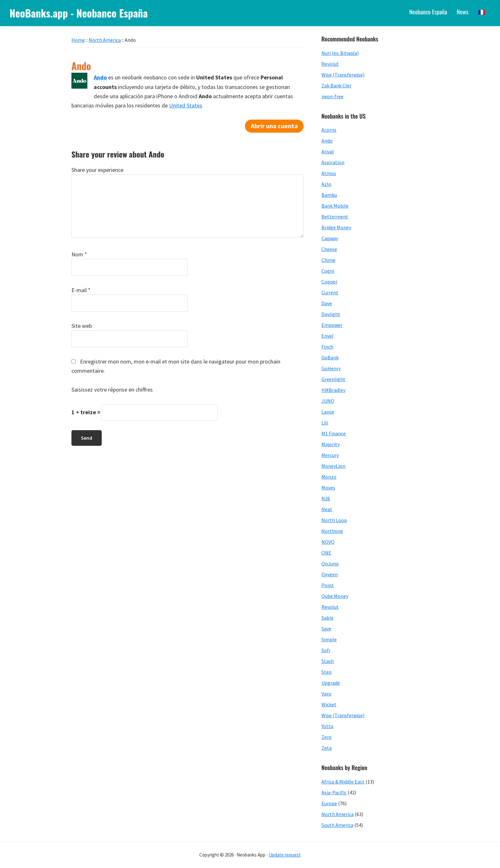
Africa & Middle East (343, 782)
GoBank (330, 357)
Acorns (329, 130)
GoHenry (331, 368)
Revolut (330, 64)
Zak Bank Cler (336, 85)
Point (328, 585)
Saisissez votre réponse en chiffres (112, 390)
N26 (326, 498)
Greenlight (333, 379)
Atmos (329, 173)
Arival (328, 151)
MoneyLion (333, 466)
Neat (327, 509)
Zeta (327, 748)
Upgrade (331, 683)
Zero (327, 737)
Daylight (331, 314)
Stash (328, 661)
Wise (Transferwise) (343, 75)
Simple (329, 639)
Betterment (335, 217)
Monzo (329, 477)
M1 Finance (334, 433)
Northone (332, 531)
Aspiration (333, 162)
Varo (326, 694)
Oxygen (330, 574)
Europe (329, 803)
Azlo (326, 184)
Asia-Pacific (334, 792)
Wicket (329, 704)
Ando (327, 141)
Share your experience (97, 170)
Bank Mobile (335, 206)
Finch (327, 347)
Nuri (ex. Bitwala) (340, 53)
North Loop (334, 520)
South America (337, 825)
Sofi (326, 650)
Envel (327, 336)
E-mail (81, 290)
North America (338, 814)
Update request (285, 855)
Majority (331, 444)
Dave (327, 303)
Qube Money (335, 596)
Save (326, 629)
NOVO (328, 542)
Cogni (328, 271)
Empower (332, 325)
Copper (329, 282)
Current (330, 292)
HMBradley (333, 390)
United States (186, 105)
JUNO (328, 401)
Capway (330, 238)
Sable (327, 618)
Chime (328, 260)
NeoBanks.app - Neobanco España (79, 13)
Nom (79, 254)
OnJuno (330, 563)
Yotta (327, 726)
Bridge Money (336, 227)
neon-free (332, 96)
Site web (82, 326)
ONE (326, 553)
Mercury (330, 455)
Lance (328, 412)
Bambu (329, 195)
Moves (328, 488)
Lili (325, 423)
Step (327, 672)
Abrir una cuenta (274, 126)
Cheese (329, 249)
